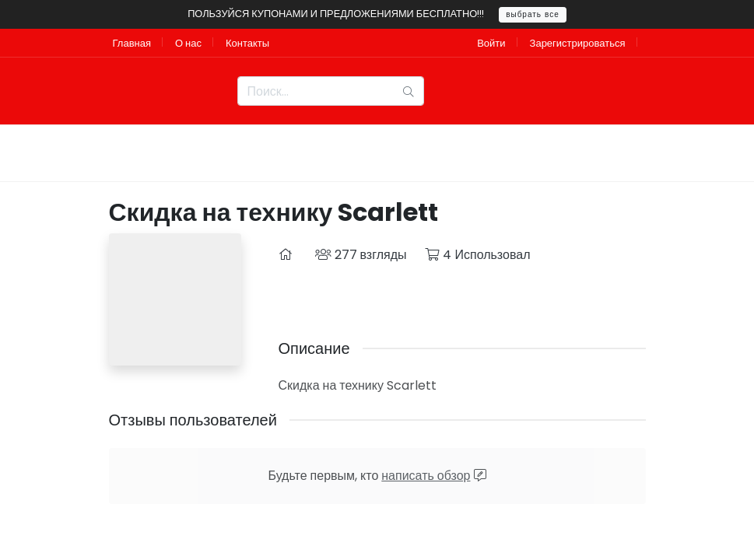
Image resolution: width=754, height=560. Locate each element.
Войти (491, 43)
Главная (132, 43)
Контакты (247, 43)
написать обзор (426, 476)
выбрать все (533, 14)
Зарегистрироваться (578, 43)
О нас (188, 43)
